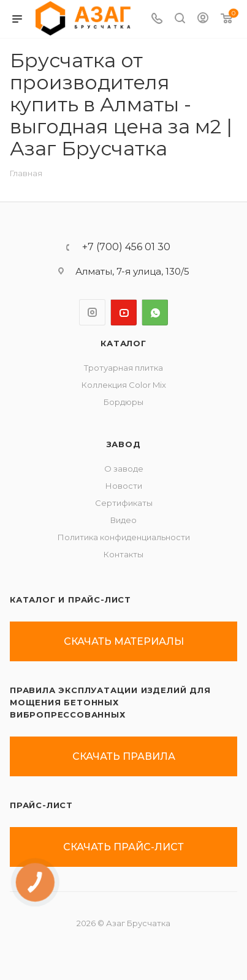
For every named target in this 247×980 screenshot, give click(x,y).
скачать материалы (124, 641)
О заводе (124, 469)
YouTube (123, 312)
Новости (124, 486)
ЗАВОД (124, 444)
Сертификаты (124, 503)
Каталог (123, 343)
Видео (123, 520)
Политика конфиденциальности (124, 537)
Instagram (92, 312)
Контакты (123, 554)
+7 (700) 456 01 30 (126, 247)
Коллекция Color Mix (124, 385)
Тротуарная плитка (123, 368)
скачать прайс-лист (123, 847)
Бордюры (123, 402)
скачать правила (124, 756)
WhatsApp (155, 312)
